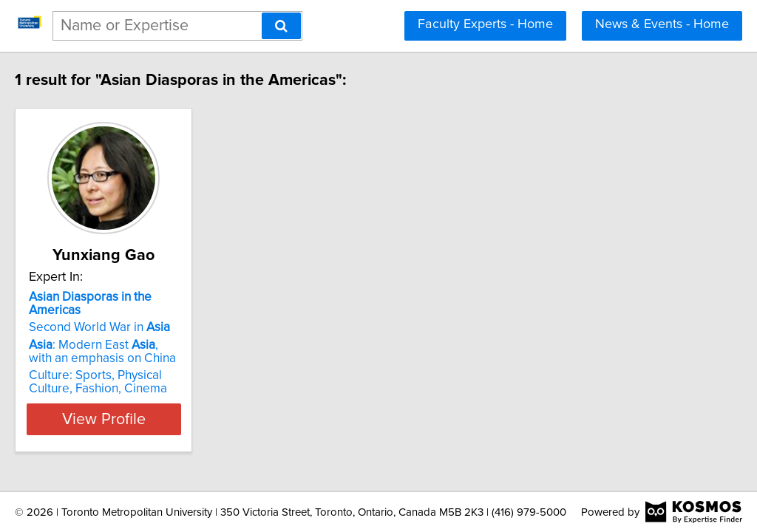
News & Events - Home (662, 24)
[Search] (281, 26)
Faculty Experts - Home (485, 24)
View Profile (153, 406)
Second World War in (130, 314)
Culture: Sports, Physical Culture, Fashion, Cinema (150, 369)
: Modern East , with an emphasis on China (146, 338)
